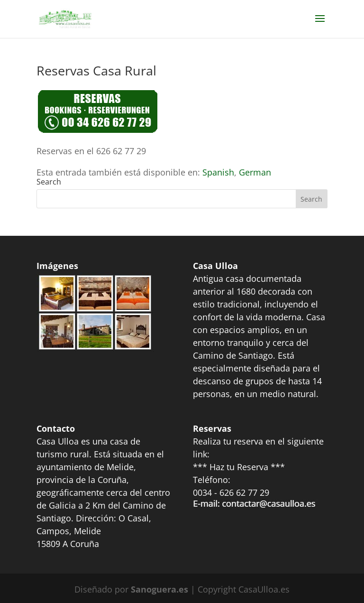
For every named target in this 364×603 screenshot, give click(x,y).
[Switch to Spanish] (218, 172)
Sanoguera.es (159, 589)
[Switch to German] (255, 172)
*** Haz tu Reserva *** (239, 467)
